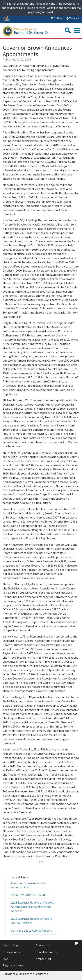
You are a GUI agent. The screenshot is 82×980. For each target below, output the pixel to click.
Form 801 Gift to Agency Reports (32, 930)
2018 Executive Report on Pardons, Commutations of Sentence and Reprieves (33, 907)
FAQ (5, 959)
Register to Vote (13, 965)
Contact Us (43, 945)
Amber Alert (44, 959)
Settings (57, 18)
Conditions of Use (47, 952)
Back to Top (10, 945)
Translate (73, 18)
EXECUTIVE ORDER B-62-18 (28, 895)
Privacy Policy (11, 952)
